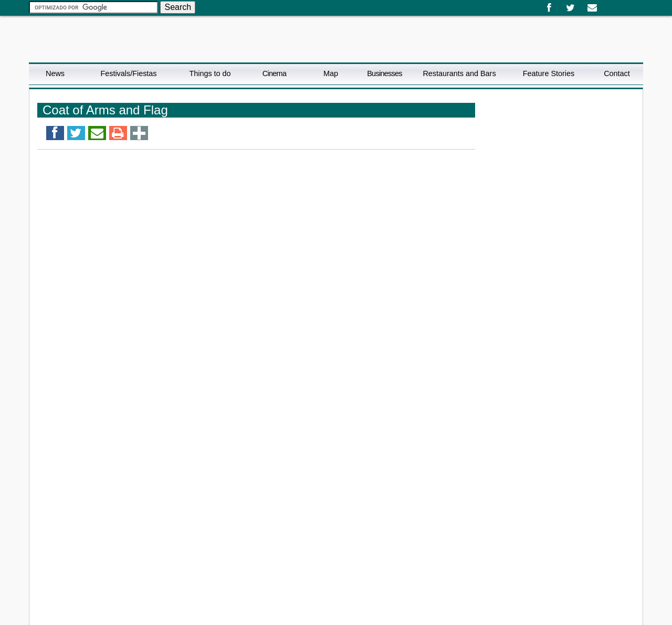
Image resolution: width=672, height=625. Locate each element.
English (616, 4)
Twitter (570, 8)
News (55, 73)
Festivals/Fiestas (128, 73)
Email (592, 8)
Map (331, 73)
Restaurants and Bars (459, 73)
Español (607, 4)
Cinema (274, 73)
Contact (617, 73)
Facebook (549, 8)
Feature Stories (549, 73)
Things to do (210, 73)
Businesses (385, 73)
